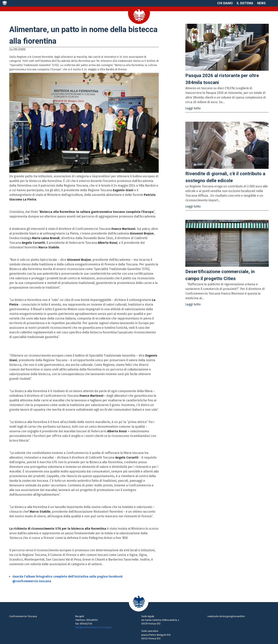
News (261, 3)
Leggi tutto (193, 108)
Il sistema (245, 3)
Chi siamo (225, 3)
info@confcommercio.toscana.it (93, 627)
